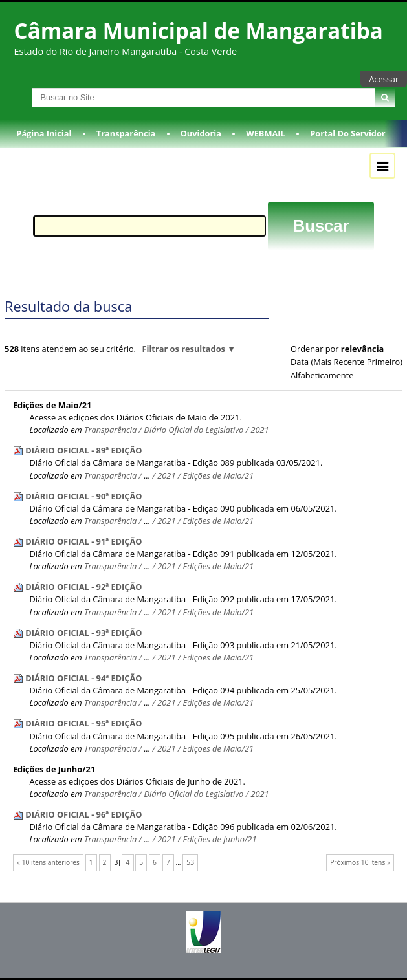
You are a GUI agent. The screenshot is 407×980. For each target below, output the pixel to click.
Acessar (384, 79)
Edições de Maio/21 (52, 405)
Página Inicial (44, 133)
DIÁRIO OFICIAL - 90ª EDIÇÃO (83, 496)
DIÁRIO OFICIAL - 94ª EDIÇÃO (83, 678)
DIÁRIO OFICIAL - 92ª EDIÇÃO (83, 587)
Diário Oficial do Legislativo (193, 430)
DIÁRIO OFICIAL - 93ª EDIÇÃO (83, 633)
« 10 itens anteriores (48, 862)
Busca (12, 88)
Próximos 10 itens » (360, 862)
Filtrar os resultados (184, 349)
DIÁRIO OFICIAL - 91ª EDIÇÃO (83, 541)
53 (190, 862)
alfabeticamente (322, 375)
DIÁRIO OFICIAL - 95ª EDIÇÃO (83, 723)
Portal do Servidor (347, 133)
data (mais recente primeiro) (346, 362)
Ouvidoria (201, 133)
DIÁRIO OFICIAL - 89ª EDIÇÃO (83, 450)
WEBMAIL (266, 133)
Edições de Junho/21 (54, 769)
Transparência (126, 133)
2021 (259, 430)
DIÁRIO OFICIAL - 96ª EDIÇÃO (83, 814)
